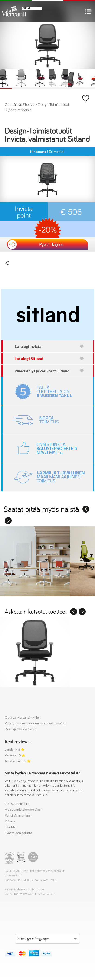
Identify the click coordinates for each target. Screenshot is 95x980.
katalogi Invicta (49, 346)
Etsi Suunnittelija (17, 804)
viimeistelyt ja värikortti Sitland (49, 371)
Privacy (10, 821)
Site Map (11, 827)
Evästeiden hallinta (18, 833)
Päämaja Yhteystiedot (21, 729)
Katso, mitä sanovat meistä (35, 723)
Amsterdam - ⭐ (18, 761)
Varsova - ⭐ (15, 755)
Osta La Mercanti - (23, 717)
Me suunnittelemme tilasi (23, 809)
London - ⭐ (15, 749)
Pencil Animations (18, 815)
